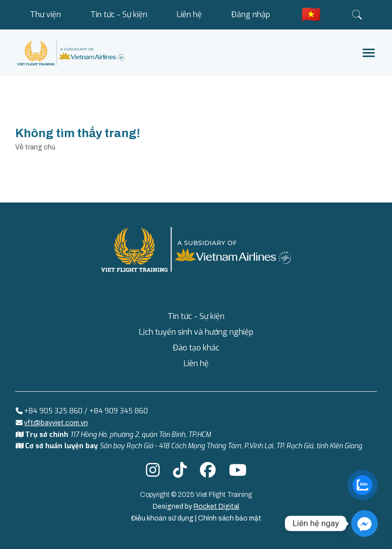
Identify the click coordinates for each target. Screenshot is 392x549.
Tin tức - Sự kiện (119, 14)
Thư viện (45, 14)
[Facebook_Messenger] (364, 523)
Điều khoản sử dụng (163, 518)
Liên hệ (189, 14)
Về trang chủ (35, 147)
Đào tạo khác (196, 348)
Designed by (196, 506)
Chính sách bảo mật (230, 518)
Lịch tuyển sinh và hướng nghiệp (196, 332)
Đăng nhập (251, 14)
